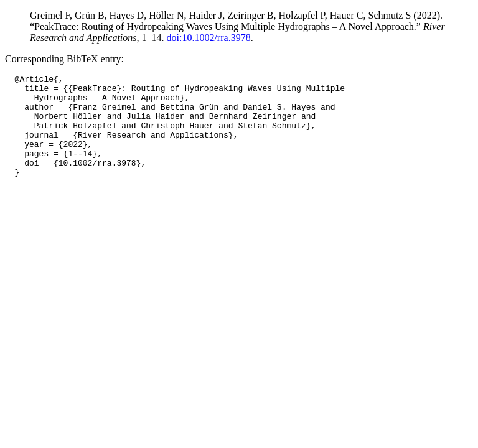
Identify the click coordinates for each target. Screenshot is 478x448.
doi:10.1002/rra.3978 (209, 38)
